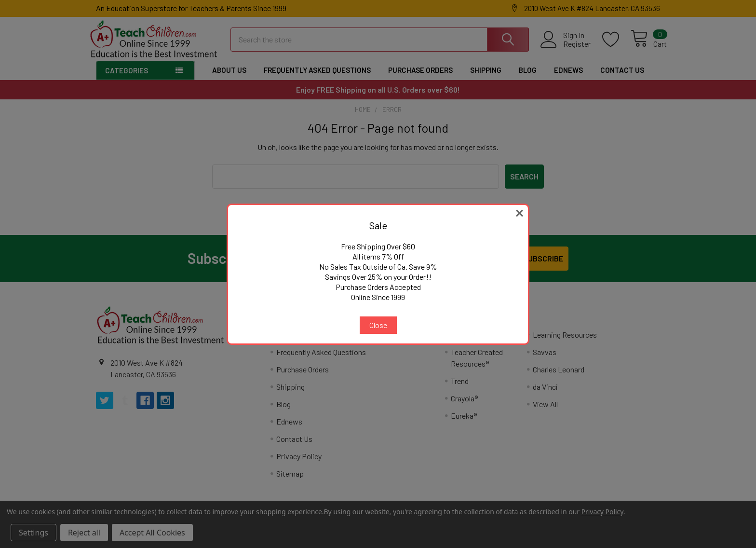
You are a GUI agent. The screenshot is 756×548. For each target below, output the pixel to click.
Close (378, 325)
